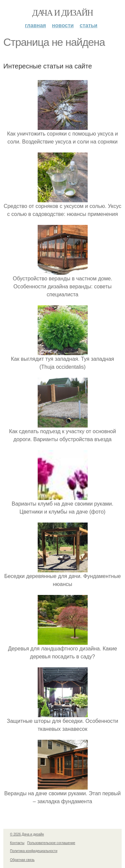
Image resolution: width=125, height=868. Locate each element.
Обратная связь (22, 860)
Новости (63, 25)
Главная (35, 25)
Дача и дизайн (63, 13)
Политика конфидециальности (34, 851)
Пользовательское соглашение (51, 843)
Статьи (88, 25)
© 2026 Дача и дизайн (27, 834)
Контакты (17, 843)
